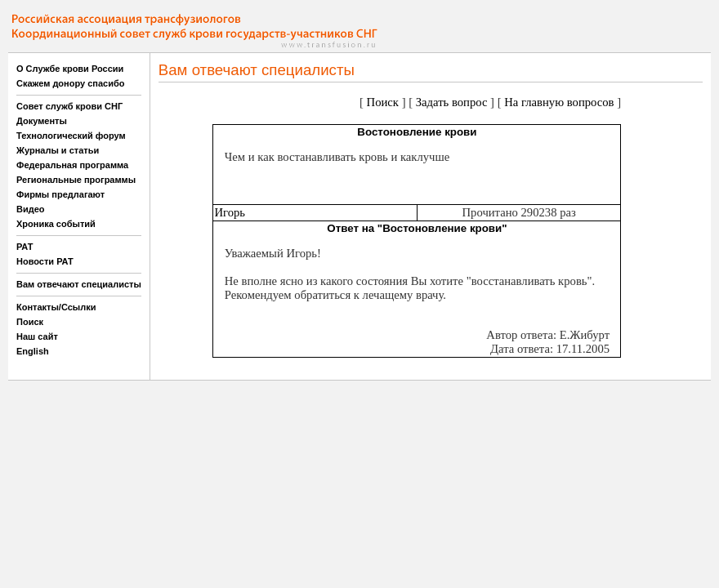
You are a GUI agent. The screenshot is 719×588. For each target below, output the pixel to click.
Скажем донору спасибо (70, 83)
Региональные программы (76, 180)
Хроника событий (56, 224)
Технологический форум (71, 136)
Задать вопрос (452, 102)
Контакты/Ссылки (56, 307)
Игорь (230, 212)
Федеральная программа (72, 165)
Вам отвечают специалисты (79, 284)
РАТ (25, 247)
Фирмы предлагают (60, 194)
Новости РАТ (45, 261)
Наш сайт (37, 336)
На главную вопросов (559, 102)
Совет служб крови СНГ (69, 106)
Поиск (30, 322)
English (33, 351)
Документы (42, 121)
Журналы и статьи (58, 150)
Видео (31, 209)
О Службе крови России (70, 69)
